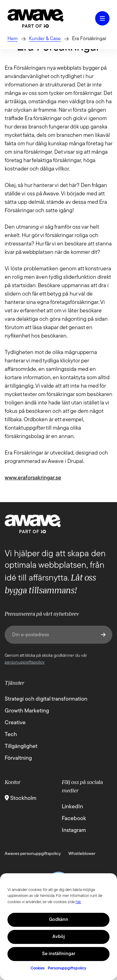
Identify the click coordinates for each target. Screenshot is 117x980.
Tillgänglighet (21, 747)
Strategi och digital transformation (46, 699)
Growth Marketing (27, 711)
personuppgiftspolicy (25, 663)
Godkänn (59, 920)
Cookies (38, 968)
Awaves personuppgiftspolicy (33, 854)
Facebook (74, 819)
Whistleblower (82, 854)
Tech (11, 735)
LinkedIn (72, 807)
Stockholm (21, 798)
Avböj (59, 937)
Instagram (74, 831)
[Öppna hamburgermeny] (102, 18)
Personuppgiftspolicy (67, 968)
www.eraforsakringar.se (33, 478)
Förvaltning (18, 758)
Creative (15, 723)
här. (78, 902)
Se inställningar (59, 954)
